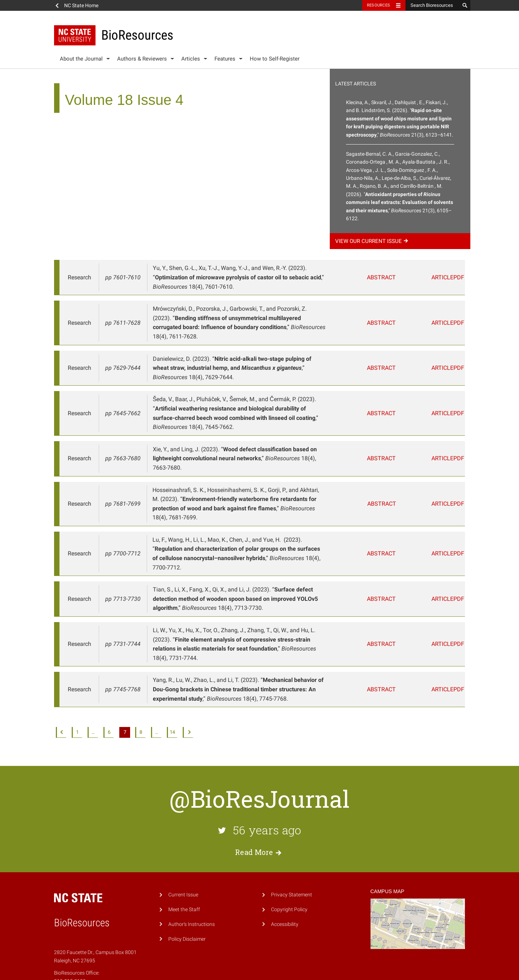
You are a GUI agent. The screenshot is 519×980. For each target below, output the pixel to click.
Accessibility (285, 869)
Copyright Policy (289, 854)
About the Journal (81, 59)
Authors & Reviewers (142, 59)
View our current (373, 241)
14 (172, 677)
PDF (455, 277)
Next (188, 677)
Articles (191, 59)
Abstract (385, 277)
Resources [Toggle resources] (378, 5)
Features (225, 59)
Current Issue (183, 839)
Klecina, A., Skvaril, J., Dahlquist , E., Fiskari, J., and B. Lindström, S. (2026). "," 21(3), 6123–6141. (400, 119)
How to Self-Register (275, 59)
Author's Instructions (192, 869)
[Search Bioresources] (432, 5)
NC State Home (81, 5)
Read (259, 797)
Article (426, 277)
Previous (61, 677)
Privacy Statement (292, 839)
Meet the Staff (184, 854)
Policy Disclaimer (187, 884)
